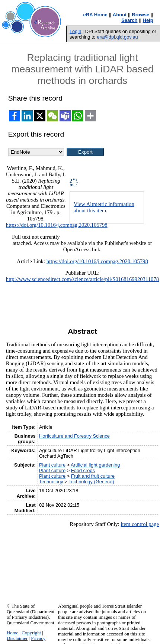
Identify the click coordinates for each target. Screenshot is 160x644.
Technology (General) (91, 482)
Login (75, 31)
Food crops (83, 470)
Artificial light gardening (95, 465)
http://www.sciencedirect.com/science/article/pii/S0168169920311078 (82, 279)
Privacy (38, 638)
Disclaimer (17, 638)
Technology (51, 482)
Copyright (31, 633)
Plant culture (52, 465)
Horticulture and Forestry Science (74, 436)
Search (129, 20)
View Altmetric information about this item (104, 207)
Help (148, 20)
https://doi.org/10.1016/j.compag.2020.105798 (57, 225)
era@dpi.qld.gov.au (117, 37)
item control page (140, 524)
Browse (140, 15)
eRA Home (95, 15)
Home (12, 633)
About (120, 15)
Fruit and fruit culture (93, 476)
